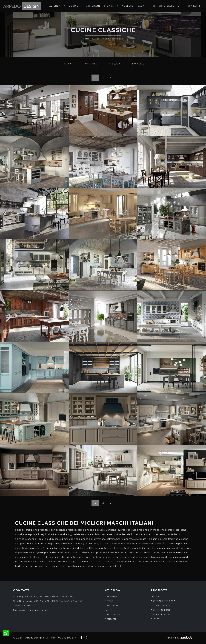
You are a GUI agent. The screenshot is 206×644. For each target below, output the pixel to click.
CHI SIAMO (111, 597)
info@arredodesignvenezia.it (34, 610)
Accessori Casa (133, 6)
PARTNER (110, 610)
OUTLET (155, 619)
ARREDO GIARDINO (162, 615)
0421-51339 (24, 606)
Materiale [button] (91, 64)
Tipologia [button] (114, 64)
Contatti (194, 6)
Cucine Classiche (113, 39)
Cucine (74, 6)
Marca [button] (67, 64)
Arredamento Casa (100, 6)
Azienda (55, 6)
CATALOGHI (111, 606)
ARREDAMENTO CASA (163, 601)
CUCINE (155, 597)
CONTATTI (110, 619)
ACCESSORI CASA (161, 606)
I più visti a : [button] (138, 64)
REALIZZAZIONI (113, 615)
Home (86, 39)
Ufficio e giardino (166, 6)
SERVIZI (109, 601)
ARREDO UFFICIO (160, 610)
